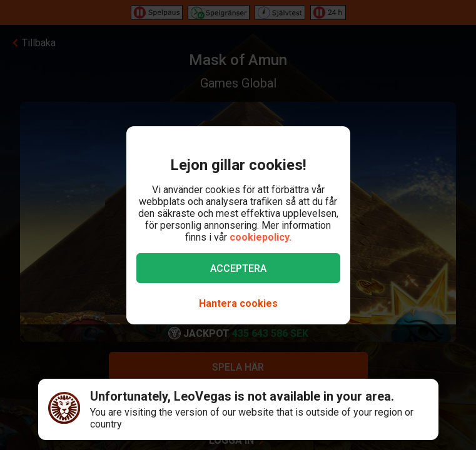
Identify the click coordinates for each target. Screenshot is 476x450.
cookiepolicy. (261, 237)
